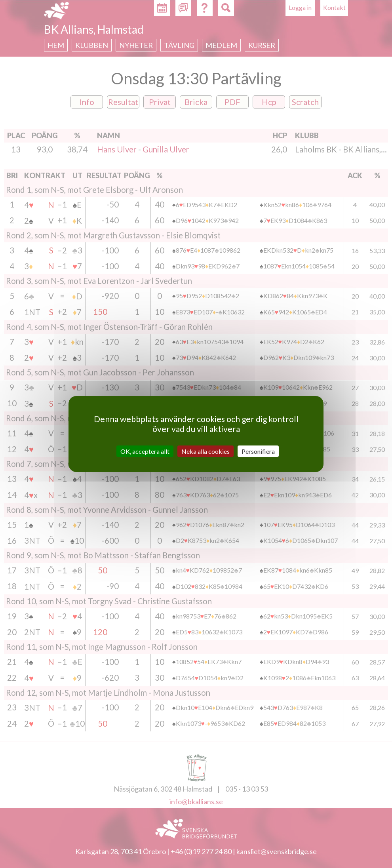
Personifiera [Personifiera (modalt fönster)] (258, 451)
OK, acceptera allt (145, 451)
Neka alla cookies (206, 451)
